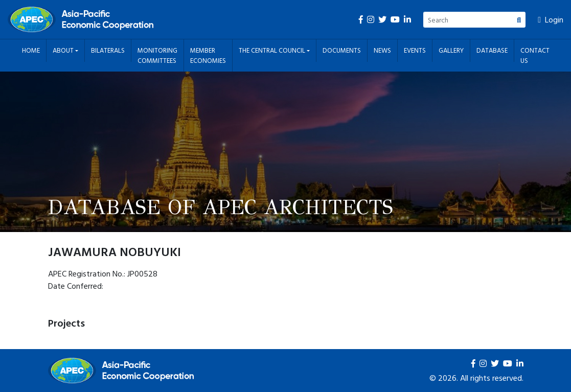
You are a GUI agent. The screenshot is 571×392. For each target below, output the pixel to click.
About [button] (64, 50)
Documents (342, 50)
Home (31, 50)
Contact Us (535, 55)
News (382, 50)
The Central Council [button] (273, 50)
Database (492, 50)
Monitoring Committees (157, 55)
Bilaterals (108, 50)
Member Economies (208, 55)
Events (415, 50)
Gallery (451, 50)
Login (551, 19)
